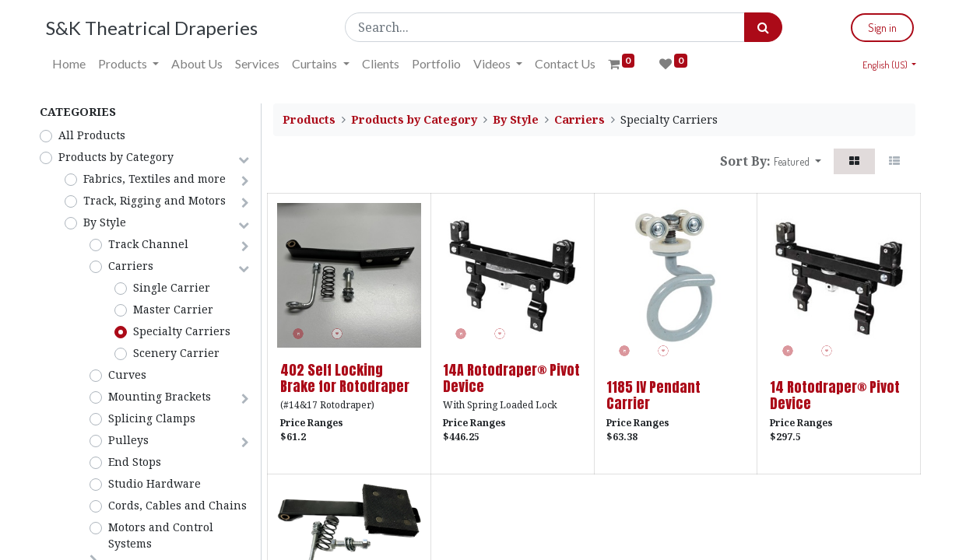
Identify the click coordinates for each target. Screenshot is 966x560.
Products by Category (116, 157)
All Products (92, 135)
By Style (105, 222)
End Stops (135, 462)
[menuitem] (74, 64)
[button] (797, 161)
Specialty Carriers (182, 331)
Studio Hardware (155, 483)
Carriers (131, 266)
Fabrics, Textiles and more (155, 178)
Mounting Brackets (160, 396)
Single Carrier (172, 287)
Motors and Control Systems (161, 535)
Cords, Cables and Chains (177, 505)
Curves (127, 374)
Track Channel (148, 244)
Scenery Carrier (176, 353)
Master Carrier (173, 309)
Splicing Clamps (152, 418)
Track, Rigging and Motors (155, 200)
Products (309, 119)
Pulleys (128, 440)
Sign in (878, 28)
